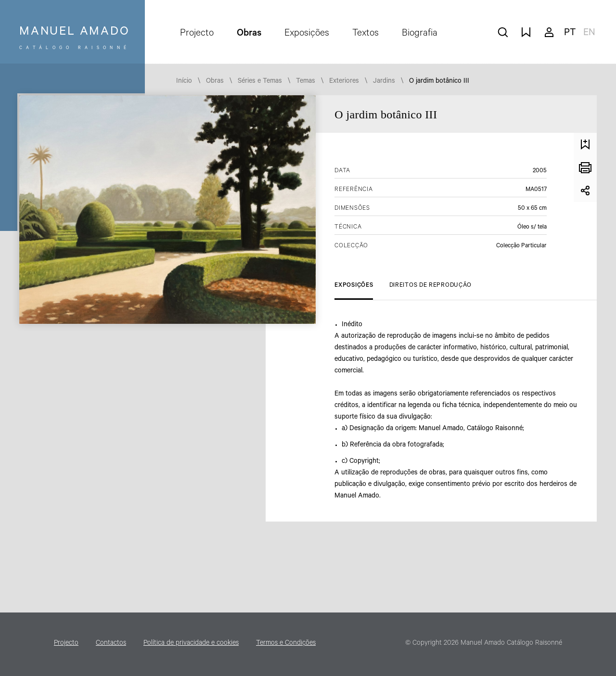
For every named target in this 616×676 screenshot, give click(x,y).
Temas (306, 82)
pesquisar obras (503, 32)
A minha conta (549, 32)
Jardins (384, 82)
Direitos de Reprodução (430, 286)
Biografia (420, 34)
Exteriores (344, 82)
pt (570, 34)
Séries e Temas (260, 82)
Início (184, 82)
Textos (366, 34)
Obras (249, 34)
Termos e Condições (286, 644)
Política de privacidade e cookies (191, 644)
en (589, 34)
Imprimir (585, 167)
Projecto (197, 34)
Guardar (585, 144)
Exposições (307, 34)
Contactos (111, 644)
